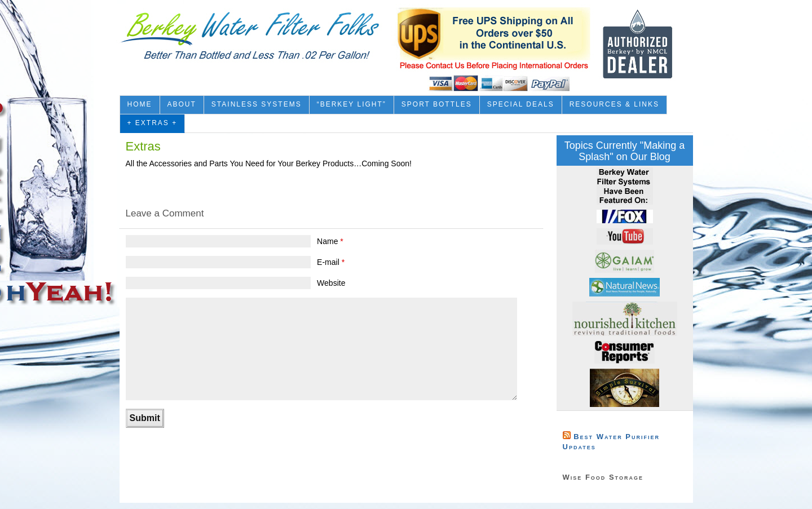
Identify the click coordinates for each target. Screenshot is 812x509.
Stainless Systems (257, 104)
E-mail (331, 262)
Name (330, 241)
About (182, 104)
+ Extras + (153, 123)
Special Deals (521, 104)
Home (140, 104)
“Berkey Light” (352, 104)
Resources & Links (614, 104)
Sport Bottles (437, 104)
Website (331, 283)
